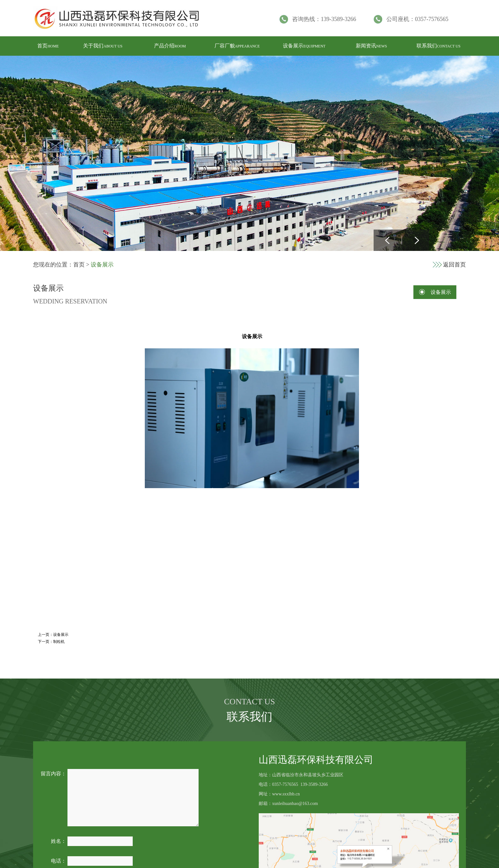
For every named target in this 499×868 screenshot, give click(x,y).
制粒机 (59, 642)
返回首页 (454, 265)
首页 (48, 46)
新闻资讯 (371, 46)
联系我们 (439, 46)
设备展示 (304, 46)
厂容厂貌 (237, 46)
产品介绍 (170, 46)
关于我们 (103, 46)
